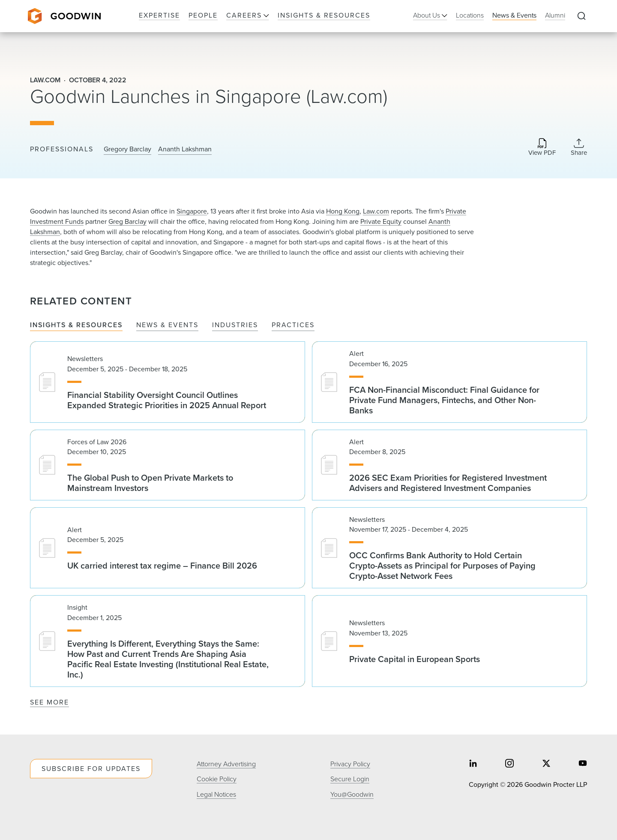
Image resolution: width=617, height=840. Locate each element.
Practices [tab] (293, 325)
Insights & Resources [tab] (76, 325)
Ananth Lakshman (185, 149)
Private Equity (381, 221)
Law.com (376, 211)
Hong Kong (343, 211)
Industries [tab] (235, 325)
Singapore (192, 211)
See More (49, 702)
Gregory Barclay (127, 149)
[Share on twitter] (546, 764)
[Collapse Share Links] (579, 147)
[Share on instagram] (509, 764)
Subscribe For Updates (91, 769)
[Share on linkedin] (473, 764)
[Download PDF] (542, 148)
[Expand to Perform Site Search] (581, 16)
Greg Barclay (127, 221)
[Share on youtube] (583, 764)
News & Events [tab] (167, 325)
